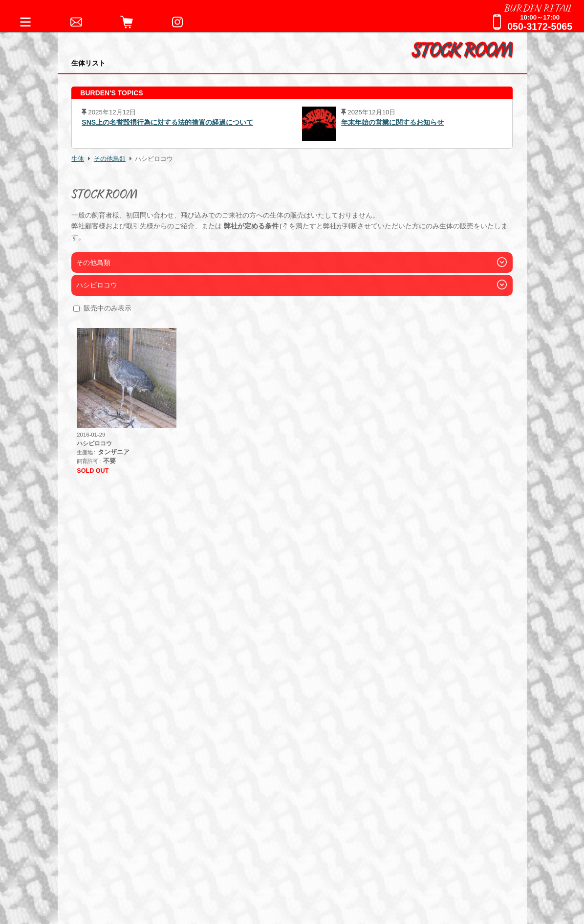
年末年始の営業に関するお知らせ (392, 122)
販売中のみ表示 (108, 308)
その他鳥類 (110, 159)
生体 (78, 159)
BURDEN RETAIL (538, 7)
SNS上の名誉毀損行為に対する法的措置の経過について (167, 122)
